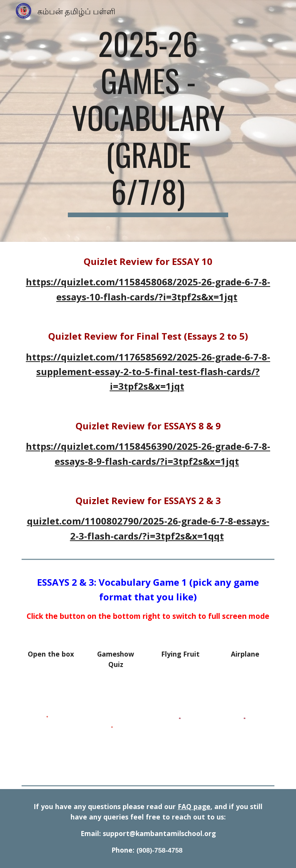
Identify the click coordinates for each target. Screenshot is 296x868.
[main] (148, 121)
